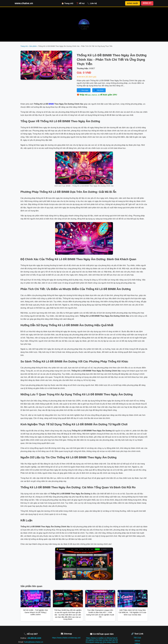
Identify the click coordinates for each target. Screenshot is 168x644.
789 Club (137, 638)
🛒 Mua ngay (84, 90)
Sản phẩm (33, 46)
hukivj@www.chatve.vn (34, 642)
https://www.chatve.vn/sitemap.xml (66, 638)
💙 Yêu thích (99, 90)
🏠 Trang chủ (67, 3)
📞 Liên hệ (92, 3)
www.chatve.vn (24, 3)
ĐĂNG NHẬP (132, 3)
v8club (137, 641)
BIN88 (51, 104)
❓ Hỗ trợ (80, 3)
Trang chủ (24, 46)
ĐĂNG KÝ (147, 3)
